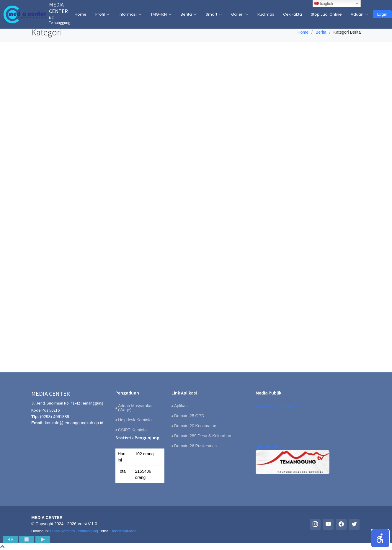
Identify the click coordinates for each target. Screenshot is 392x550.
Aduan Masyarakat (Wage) (135, 408)
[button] (380, 538)
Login (382, 14)
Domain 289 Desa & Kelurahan (203, 436)
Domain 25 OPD (189, 416)
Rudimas (266, 14)
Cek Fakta (293, 14)
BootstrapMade (123, 531)
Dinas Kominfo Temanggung (74, 531)
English (324, 4)
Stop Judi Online (326, 14)
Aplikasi (181, 406)
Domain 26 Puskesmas (195, 446)
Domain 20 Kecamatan (195, 426)
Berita (321, 32)
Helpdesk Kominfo (135, 420)
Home (81, 14)
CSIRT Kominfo (132, 430)
